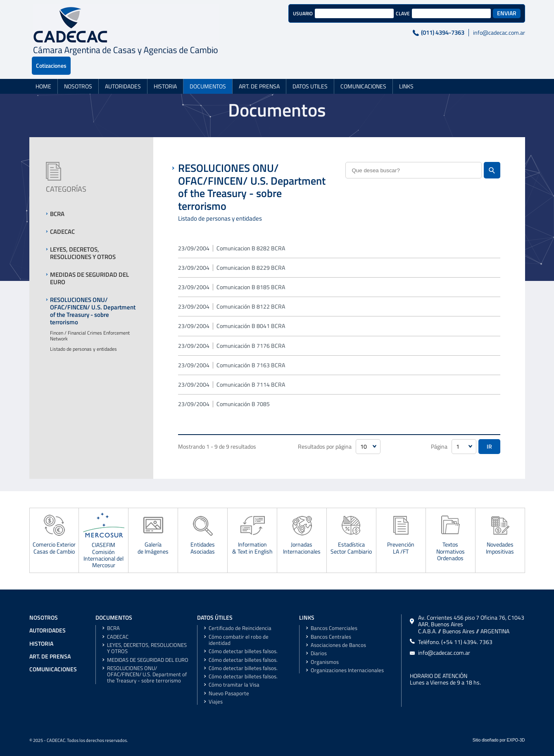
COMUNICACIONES (363, 68)
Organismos (325, 662)
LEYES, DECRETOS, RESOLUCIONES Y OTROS (147, 648)
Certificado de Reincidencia (240, 628)
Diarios (319, 653)
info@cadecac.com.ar (458, 33)
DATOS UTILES (310, 68)
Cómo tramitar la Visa (234, 685)
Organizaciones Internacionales (347, 670)
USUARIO (262, 13)
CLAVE (361, 13)
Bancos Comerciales (334, 628)
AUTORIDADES (123, 68)
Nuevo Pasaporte (229, 693)
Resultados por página (325, 447)
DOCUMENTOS (208, 68)
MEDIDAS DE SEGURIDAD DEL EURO (148, 660)
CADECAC (118, 637)
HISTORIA (165, 68)
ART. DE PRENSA (259, 68)
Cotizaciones (506, 13)
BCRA (113, 628)
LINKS (406, 68)
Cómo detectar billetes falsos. (243, 651)
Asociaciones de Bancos (338, 645)
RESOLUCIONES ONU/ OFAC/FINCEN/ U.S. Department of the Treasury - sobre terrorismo (147, 675)
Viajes (216, 702)
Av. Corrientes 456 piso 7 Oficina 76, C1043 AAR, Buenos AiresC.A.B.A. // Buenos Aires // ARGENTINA (471, 624)
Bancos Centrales (331, 637)
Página (439, 447)
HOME (43, 68)
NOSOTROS (78, 68)
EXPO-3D (516, 740)
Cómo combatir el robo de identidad (239, 640)
